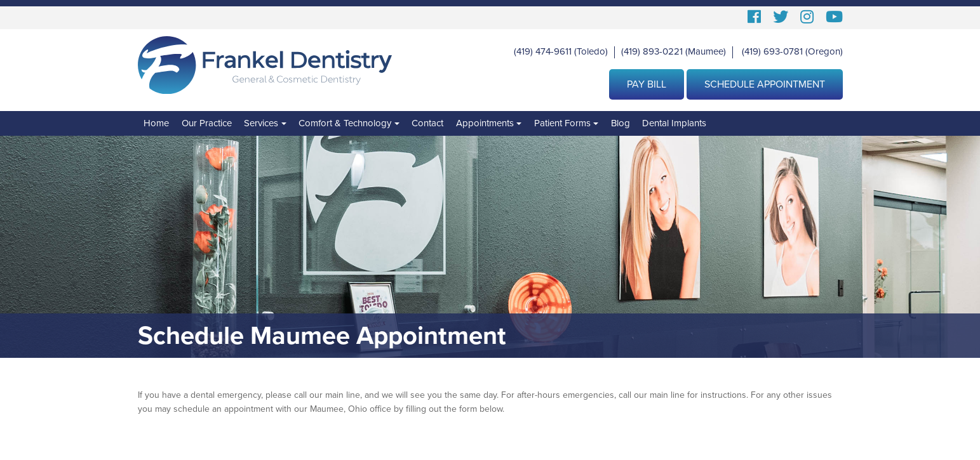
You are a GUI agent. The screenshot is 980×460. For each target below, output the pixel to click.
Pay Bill (647, 84)
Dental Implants (674, 123)
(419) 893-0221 (652, 51)
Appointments (485, 123)
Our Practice (207, 123)
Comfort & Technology (345, 123)
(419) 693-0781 (772, 51)
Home (156, 123)
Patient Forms (562, 123)
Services (261, 123)
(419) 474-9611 (543, 51)
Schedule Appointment (765, 84)
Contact (427, 123)
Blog (621, 123)
